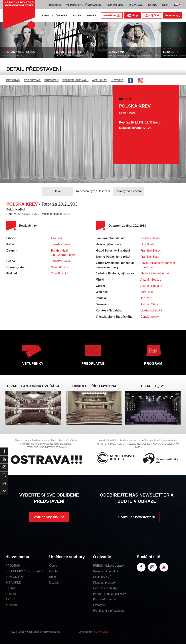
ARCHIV (11, 599)
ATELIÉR (11, 594)
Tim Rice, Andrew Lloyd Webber (70, 55)
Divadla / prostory (104, 583)
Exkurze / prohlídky (105, 588)
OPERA (45, 16)
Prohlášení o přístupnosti (109, 611)
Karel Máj (147, 292)
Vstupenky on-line (49, 517)
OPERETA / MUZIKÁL (66, 48)
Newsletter (112, 15)
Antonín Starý (149, 304)
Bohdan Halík (60, 251)
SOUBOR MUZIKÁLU (75, 80)
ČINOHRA (61, 16)
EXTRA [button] (152, 5)
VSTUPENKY (33, 363)
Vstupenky (173, 15)
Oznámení (100, 605)
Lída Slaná (147, 244)
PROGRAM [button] (54, 5)
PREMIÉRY (51, 80)
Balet (52, 577)
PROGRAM (13, 80)
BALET (77, 16)
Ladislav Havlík (150, 238)
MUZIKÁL (93, 16)
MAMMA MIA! (117, 52)
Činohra (54, 571)
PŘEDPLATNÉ (93, 363)
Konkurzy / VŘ (102, 577)
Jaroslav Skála (60, 244)
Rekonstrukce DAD (105, 571)
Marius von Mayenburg (12, 55)
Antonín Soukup (151, 280)
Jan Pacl (146, 298)
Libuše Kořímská (151, 310)
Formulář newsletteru (137, 517)
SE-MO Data (101, 632)
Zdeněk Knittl (59, 273)
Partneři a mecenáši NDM (110, 594)
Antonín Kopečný (151, 286)
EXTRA (10, 588)
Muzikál (54, 583)
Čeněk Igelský (150, 317)
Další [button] (165, 5)
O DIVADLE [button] (136, 5)
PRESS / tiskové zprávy (108, 566)
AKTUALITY (100, 80)
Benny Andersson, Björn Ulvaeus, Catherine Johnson (134, 55)
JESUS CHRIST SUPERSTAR (73, 52)
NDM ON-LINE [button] (115, 5)
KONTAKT (12, 605)
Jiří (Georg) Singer (63, 255)
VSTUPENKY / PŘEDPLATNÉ (25, 571)
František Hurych (151, 251)
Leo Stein (57, 238)
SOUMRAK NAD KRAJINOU (19, 52)
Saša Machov (60, 267)
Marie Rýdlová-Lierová (155, 273)
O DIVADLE (13, 583)
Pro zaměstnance (104, 599)
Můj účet (152, 15)
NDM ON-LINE (15, 577)
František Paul (150, 257)
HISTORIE (117, 80)
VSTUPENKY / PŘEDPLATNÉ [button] (84, 5)
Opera (53, 566)
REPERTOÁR (32, 80)
